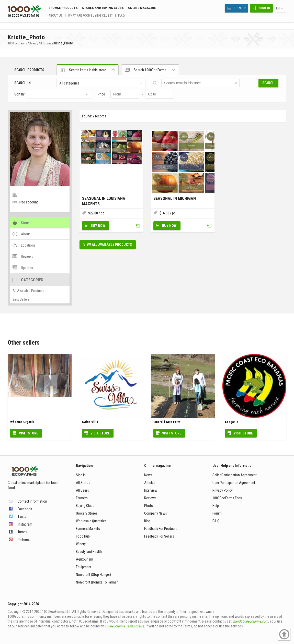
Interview (151, 490)
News (148, 475)
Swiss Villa (90, 422)
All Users (82, 490)
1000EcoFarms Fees (227, 498)
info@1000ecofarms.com (250, 621)
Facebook (25, 509)
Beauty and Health (89, 552)
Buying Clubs (85, 506)
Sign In (264, 8)
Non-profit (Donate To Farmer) (97, 582)
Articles (150, 483)
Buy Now (98, 226)
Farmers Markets (88, 529)
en (278, 8)
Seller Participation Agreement (235, 475)
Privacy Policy (223, 490)
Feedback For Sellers (159, 536)
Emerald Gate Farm (167, 422)
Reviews (150, 498)
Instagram (25, 524)
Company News (156, 513)
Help (216, 506)
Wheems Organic (22, 422)
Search (268, 83)
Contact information (32, 501)
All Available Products (29, 291)
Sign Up (240, 8)
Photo (149, 506)
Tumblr (22, 532)
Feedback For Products (161, 529)
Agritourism (84, 559)
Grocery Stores (87, 513)
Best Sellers (21, 299)
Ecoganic (232, 422)
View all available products (108, 245)
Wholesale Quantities (91, 521)
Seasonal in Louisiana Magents (104, 201)
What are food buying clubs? (90, 15)
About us (56, 15)
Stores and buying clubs (103, 8)
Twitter (23, 517)
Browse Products (63, 8)
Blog (147, 521)
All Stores (83, 483)
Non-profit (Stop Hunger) (93, 575)
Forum (217, 513)
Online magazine (142, 8)
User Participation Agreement (234, 483)
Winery (81, 544)
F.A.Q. (122, 15)
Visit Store (29, 433)
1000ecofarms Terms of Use (124, 626)
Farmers (82, 498)
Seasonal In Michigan (175, 198)
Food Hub (83, 536)
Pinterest (24, 540)
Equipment (84, 567)
